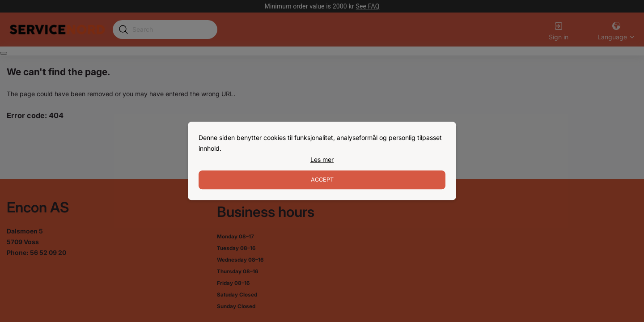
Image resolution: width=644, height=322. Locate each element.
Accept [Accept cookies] (322, 180)
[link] (322, 160)
